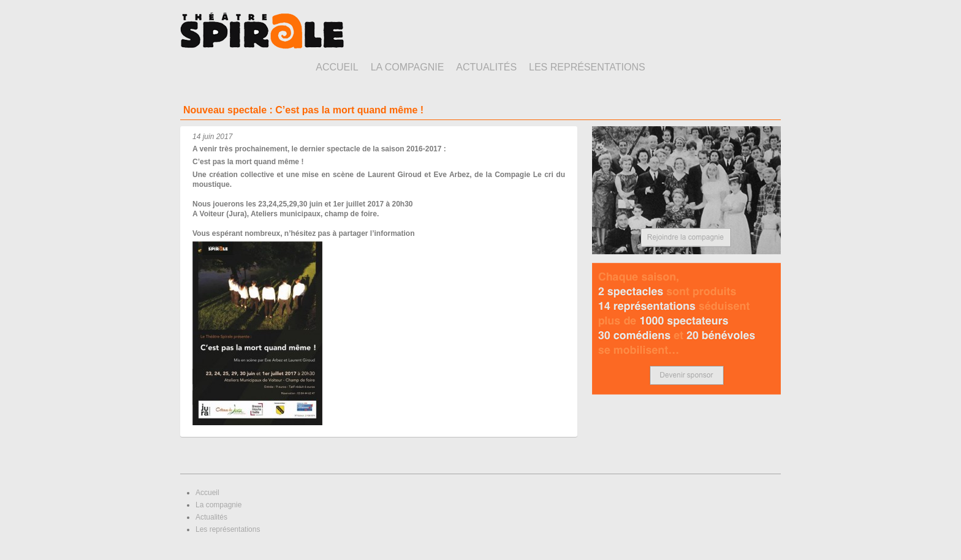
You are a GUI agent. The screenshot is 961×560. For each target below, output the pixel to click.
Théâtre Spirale (262, 31)
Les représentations (587, 67)
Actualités (486, 67)
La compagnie (408, 67)
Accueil (337, 67)
